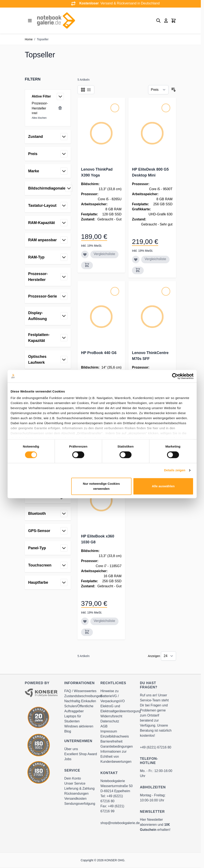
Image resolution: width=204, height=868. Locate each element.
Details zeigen (175, 470)
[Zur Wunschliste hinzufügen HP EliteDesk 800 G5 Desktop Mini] (136, 259)
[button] (48, 79)
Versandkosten (75, 799)
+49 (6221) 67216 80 (156, 747)
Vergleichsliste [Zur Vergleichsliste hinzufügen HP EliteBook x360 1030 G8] (104, 621)
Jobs (68, 759)
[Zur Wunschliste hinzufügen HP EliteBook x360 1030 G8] (85, 621)
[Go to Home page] (56, 21)
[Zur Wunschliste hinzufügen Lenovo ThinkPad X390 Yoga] (85, 254)
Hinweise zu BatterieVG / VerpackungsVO (113, 696)
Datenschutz (110, 721)
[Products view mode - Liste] (89, 90)
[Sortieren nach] (158, 90)
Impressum (109, 731)
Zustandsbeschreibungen (83, 696)
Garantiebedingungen (117, 746)
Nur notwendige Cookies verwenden (101, 486)
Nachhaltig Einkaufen (80, 701)
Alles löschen (39, 118)
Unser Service (75, 783)
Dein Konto (73, 778)
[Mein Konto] (166, 21)
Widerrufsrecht (111, 716)
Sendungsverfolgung (80, 804)
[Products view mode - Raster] (83, 90)
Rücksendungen (76, 794)
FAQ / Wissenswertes (80, 691)
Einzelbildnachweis (115, 736)
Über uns (71, 749)
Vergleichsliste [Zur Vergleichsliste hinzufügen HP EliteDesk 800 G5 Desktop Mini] (155, 259)
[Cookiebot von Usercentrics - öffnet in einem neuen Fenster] (175, 376)
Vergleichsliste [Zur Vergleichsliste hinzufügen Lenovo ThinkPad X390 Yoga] (104, 254)
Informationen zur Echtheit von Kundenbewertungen (116, 757)
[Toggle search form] (158, 21)
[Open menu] (30, 21)
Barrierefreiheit (111, 741)
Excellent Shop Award (81, 754)
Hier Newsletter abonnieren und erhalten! (155, 825)
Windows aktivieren (79, 726)
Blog (68, 731)
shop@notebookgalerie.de (120, 823)
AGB (104, 726)
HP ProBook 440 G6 (99, 353)
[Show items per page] (168, 656)
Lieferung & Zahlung (79, 788)
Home (29, 39)
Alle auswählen (163, 486)
